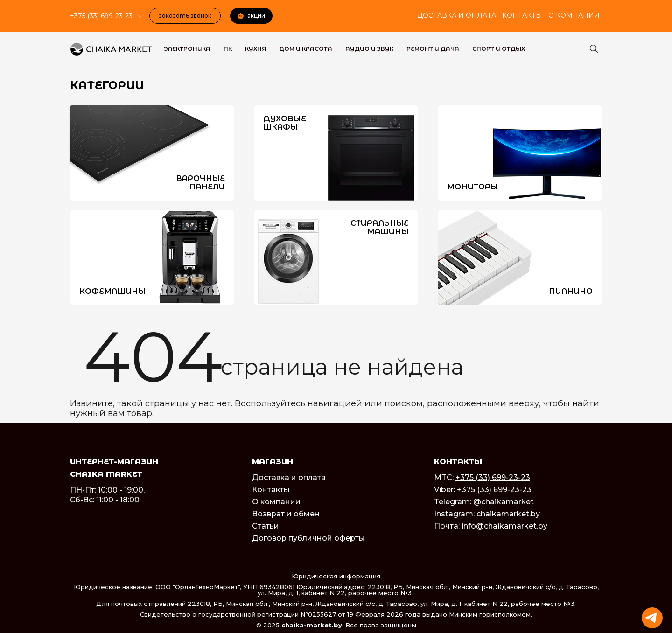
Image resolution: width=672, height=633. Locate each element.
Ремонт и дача (433, 49)
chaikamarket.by (508, 514)
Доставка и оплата (457, 15)
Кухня (255, 49)
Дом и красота (306, 49)
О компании (574, 15)
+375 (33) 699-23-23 (493, 477)
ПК (228, 49)
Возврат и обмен (286, 514)
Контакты (522, 15)
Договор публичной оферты (308, 538)
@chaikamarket (504, 502)
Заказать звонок (185, 16)
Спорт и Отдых (499, 49)
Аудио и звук (369, 49)
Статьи (266, 526)
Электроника (187, 49)
